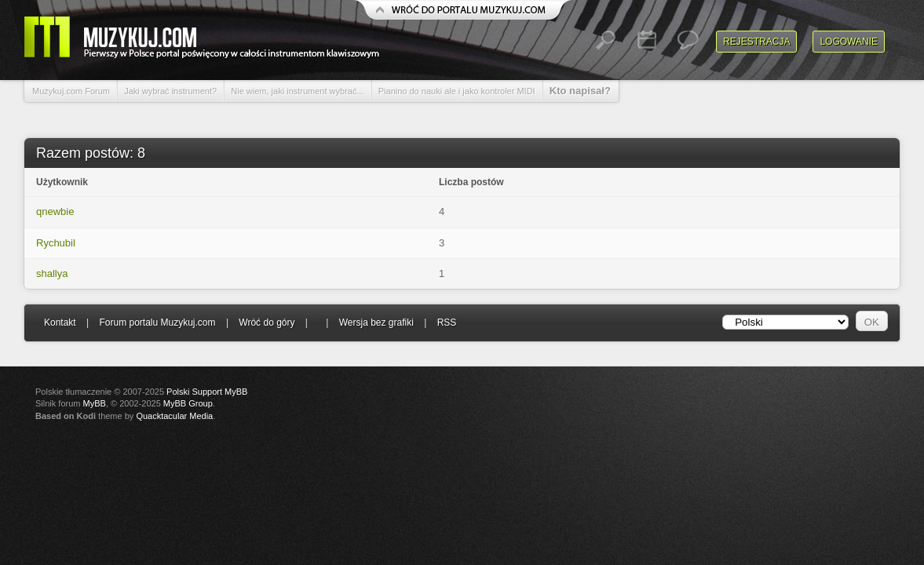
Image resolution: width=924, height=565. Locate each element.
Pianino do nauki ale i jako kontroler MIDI (457, 91)
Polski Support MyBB (207, 392)
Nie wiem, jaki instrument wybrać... (297, 91)
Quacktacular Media (174, 416)
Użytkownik (62, 182)
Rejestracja (756, 42)
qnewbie (55, 211)
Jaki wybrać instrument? (170, 91)
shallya (52, 273)
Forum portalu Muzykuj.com (158, 323)
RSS (447, 323)
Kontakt (60, 323)
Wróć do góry (267, 323)
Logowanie (849, 42)
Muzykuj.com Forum (71, 91)
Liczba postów (471, 182)
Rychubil (56, 243)
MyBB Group (188, 403)
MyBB (95, 403)
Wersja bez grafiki (376, 323)
